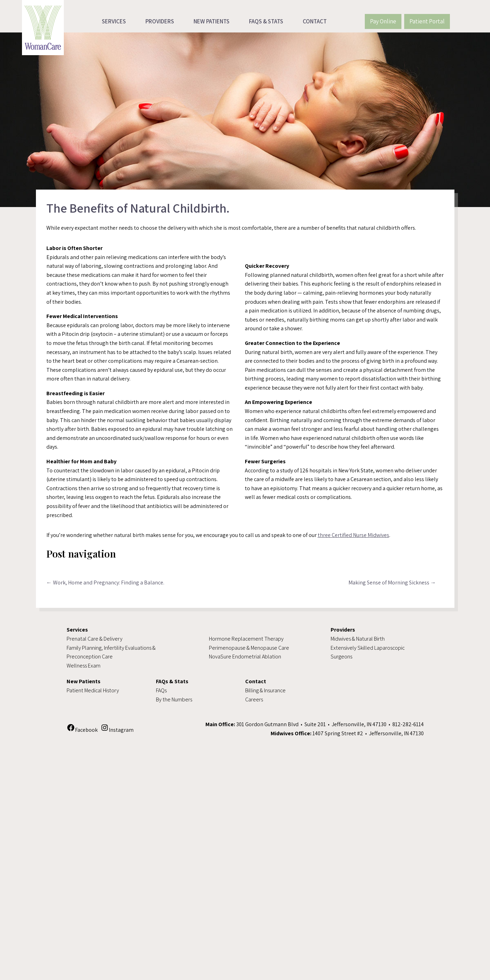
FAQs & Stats (266, 21)
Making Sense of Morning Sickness (392, 583)
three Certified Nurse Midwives (353, 535)
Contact (315, 21)
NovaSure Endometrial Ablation (245, 657)
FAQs (161, 690)
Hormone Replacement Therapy (246, 639)
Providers (160, 21)
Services (114, 21)
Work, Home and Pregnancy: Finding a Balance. (105, 583)
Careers (254, 699)
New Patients (212, 21)
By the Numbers (174, 699)
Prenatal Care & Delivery (95, 639)
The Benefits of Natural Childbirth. (138, 208)
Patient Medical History (93, 690)
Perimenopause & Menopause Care (249, 648)
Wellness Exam (84, 666)
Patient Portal (427, 21)
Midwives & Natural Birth (358, 639)
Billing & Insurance (265, 690)
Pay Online (383, 21)
